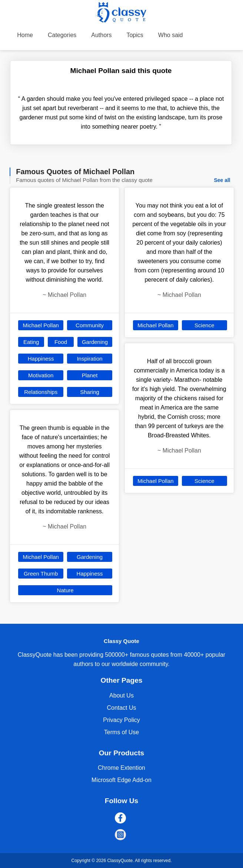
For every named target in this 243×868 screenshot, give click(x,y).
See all (222, 180)
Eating (31, 342)
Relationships (41, 392)
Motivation (41, 375)
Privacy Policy (121, 720)
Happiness (41, 359)
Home (25, 35)
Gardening (95, 342)
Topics (135, 35)
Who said (171, 35)
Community (90, 325)
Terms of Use (121, 732)
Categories (62, 35)
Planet (90, 375)
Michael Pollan (41, 325)
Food (61, 342)
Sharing (90, 392)
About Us (121, 695)
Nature (65, 590)
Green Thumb (41, 574)
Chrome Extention (121, 768)
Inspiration (89, 359)
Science (204, 325)
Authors (101, 35)
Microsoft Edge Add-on (121, 780)
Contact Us (121, 708)
